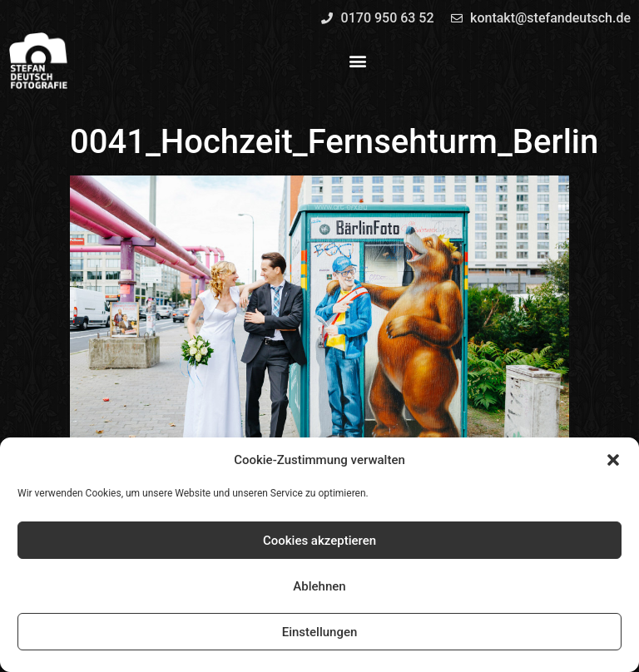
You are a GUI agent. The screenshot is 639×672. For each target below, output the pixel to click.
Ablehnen (319, 586)
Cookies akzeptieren (319, 541)
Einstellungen (320, 632)
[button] (613, 460)
